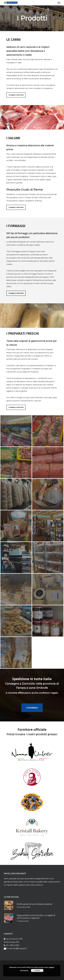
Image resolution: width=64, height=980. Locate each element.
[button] (59, 3)
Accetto (37, 970)
